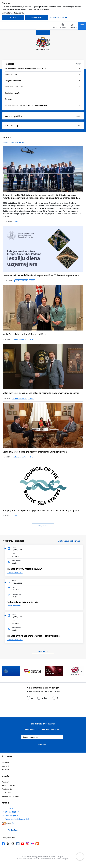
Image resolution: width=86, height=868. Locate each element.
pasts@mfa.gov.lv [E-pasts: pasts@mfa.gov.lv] (11, 816)
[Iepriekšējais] (4, 671)
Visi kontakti (13, 830)
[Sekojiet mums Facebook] (3, 844)
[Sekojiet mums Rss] (37, 844)
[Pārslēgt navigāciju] (82, 26)
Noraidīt (13, 17)
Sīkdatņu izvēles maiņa (10, 796)
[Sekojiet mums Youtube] (23, 844)
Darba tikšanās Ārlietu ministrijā (23, 602)
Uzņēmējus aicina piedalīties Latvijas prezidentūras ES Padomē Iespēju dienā (41, 275)
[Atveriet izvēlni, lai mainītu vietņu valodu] (63, 26)
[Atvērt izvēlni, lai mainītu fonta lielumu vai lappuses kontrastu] (72, 26)
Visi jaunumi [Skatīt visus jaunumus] (43, 526)
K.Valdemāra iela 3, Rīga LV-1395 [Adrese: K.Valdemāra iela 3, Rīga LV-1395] (17, 819)
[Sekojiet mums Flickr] (32, 844)
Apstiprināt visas (37, 17)
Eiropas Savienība (21, 281)
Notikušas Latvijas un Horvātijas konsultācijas (25, 334)
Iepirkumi (5, 766)
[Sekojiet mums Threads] (13, 844)
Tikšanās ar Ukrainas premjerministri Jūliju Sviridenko (33, 636)
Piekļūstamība (7, 789)
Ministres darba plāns (15, 572)
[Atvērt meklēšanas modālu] (55, 26)
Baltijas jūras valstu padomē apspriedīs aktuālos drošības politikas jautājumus (41, 511)
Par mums (6, 769)
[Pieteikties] (42, 744)
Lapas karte (6, 793)
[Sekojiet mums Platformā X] (8, 844)
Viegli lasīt (5, 782)
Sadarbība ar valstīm (20, 339)
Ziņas (17, 221)
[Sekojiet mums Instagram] (27, 844)
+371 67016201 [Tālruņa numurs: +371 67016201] (10, 809)
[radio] (30, 698)
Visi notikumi (43, 651)
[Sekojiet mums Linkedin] (18, 844)
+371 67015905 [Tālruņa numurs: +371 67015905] (10, 812)
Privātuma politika (8, 785)
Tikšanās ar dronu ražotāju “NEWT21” (25, 569)
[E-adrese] (6, 823)
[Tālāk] (82, 671)
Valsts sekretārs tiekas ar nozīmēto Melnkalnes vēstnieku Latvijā (35, 452)
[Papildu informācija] (19, 812)
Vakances (5, 762)
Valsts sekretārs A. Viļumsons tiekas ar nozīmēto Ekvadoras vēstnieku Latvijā (41, 393)
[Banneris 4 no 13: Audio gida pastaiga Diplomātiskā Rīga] (75, 671)
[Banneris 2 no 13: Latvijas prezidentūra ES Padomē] (32, 671)
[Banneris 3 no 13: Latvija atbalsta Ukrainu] (54, 671)
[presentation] (19, 709)
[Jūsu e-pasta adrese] (42, 737)
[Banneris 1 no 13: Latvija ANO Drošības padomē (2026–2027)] (11, 671)
